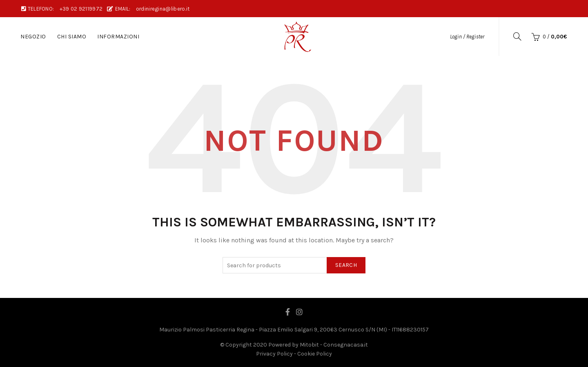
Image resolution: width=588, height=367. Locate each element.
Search (346, 265)
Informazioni (118, 37)
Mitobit (309, 345)
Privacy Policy (274, 354)
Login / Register (467, 37)
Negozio (33, 37)
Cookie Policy (315, 354)
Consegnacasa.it (346, 345)
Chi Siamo (72, 37)
